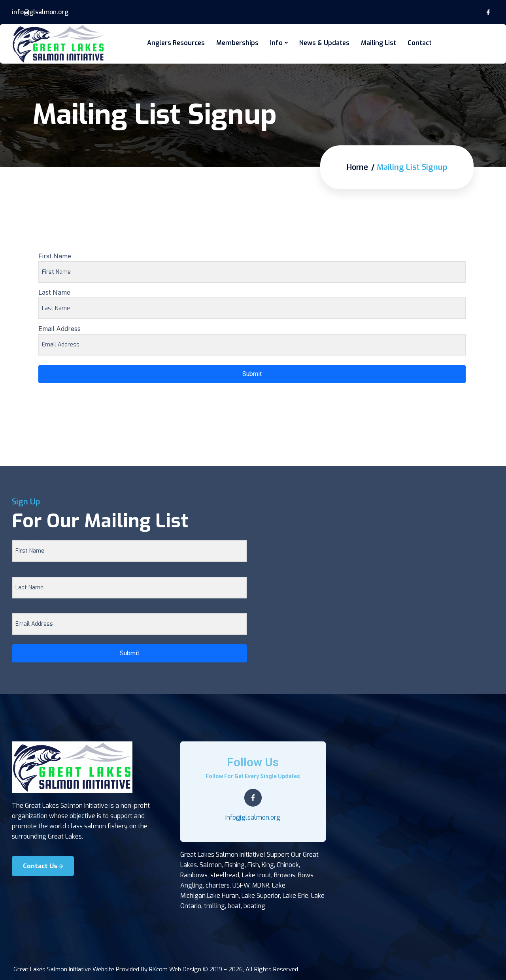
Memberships (237, 43)
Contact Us (43, 866)
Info (276, 43)
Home (357, 167)
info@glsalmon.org (40, 12)
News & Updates (324, 43)
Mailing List (379, 43)
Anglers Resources (176, 43)
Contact (420, 43)
